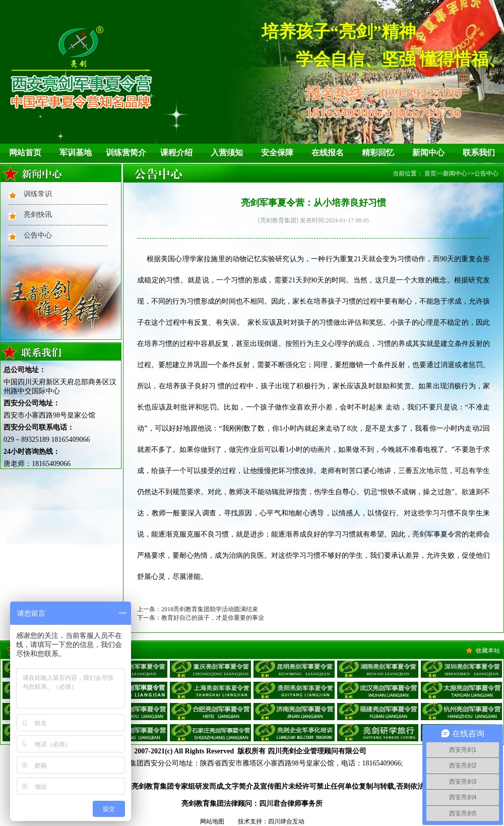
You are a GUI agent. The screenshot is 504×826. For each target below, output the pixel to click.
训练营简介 (126, 153)
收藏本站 (488, 651)
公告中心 (38, 235)
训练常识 (38, 194)
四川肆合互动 (286, 821)
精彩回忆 (378, 153)
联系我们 (479, 153)
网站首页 (25, 153)
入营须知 (227, 153)
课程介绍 (176, 153)
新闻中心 (428, 153)
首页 (430, 173)
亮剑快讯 (38, 215)
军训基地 (76, 153)
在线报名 (328, 153)
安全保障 (277, 153)
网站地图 (212, 821)
